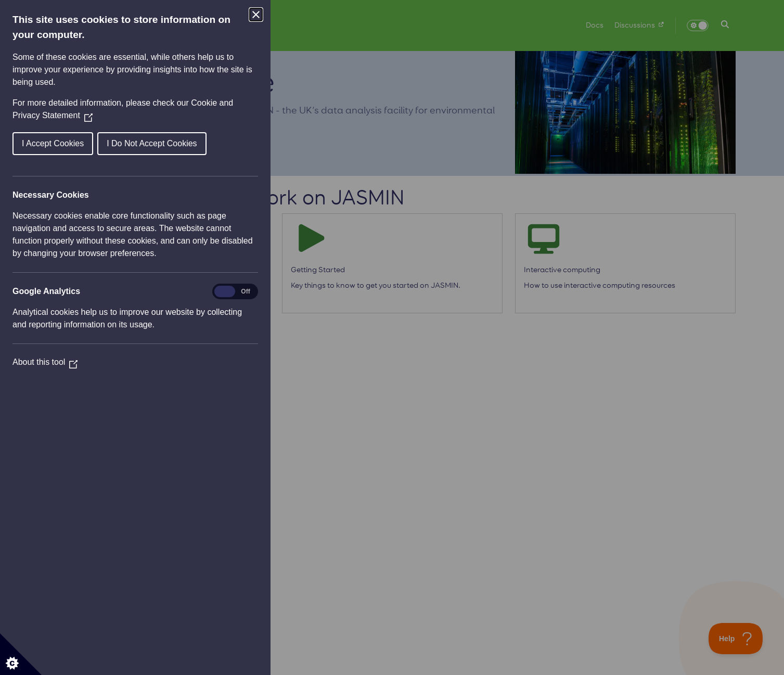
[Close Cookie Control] (256, 15)
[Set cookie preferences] (21, 654)
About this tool (45, 362)
